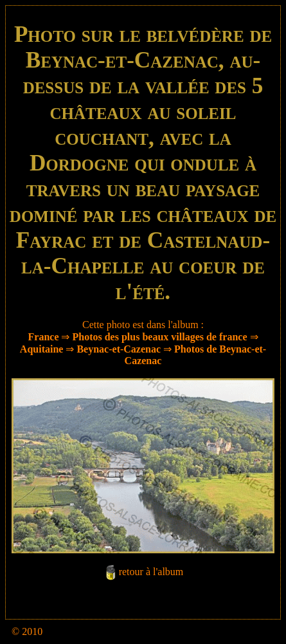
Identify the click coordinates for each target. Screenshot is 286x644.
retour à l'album (151, 572)
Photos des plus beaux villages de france (159, 337)
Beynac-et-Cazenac (119, 349)
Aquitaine (42, 349)
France (44, 337)
